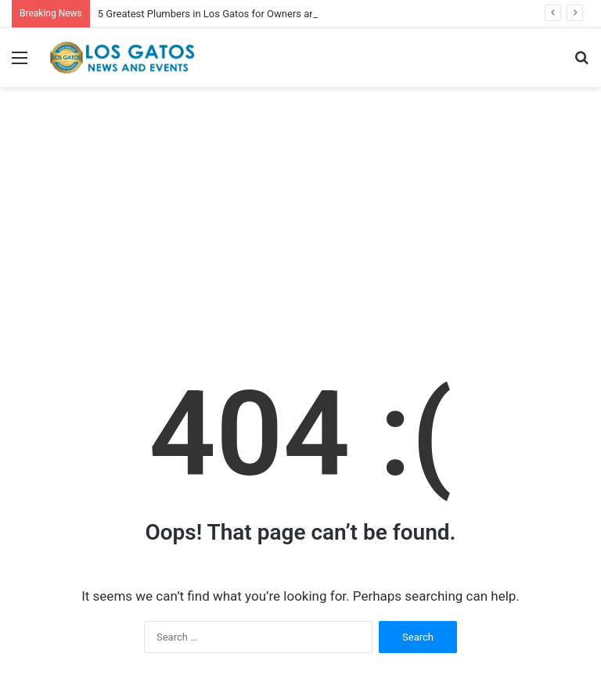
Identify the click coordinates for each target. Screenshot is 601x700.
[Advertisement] (300, 220)
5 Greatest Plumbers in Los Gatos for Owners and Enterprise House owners (267, 14)
